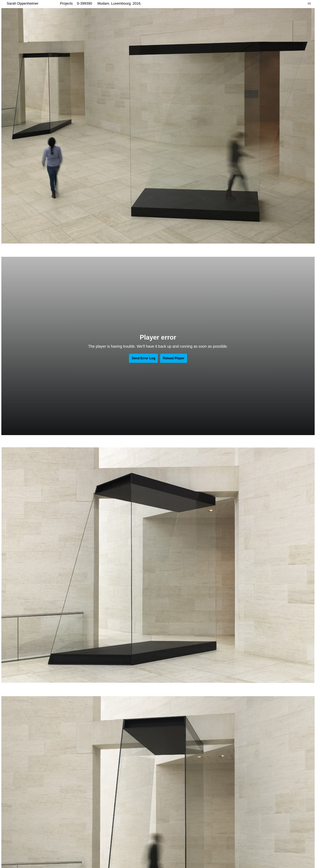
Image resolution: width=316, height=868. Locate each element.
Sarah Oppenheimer (23, 3)
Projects (66, 3)
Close (309, 4)
